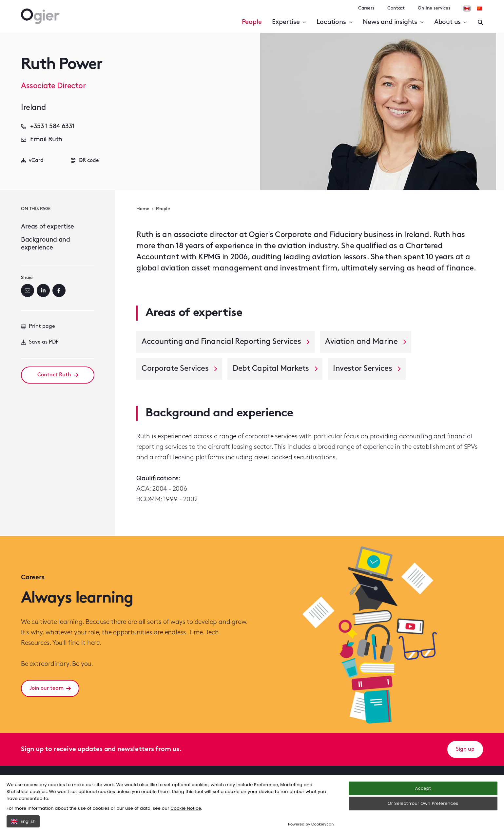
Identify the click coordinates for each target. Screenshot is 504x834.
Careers (366, 8)
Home (143, 209)
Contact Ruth (58, 375)
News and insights (393, 22)
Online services (434, 8)
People (252, 22)
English (23, 821)
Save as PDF (40, 342)
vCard (32, 161)
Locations (334, 22)
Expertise (289, 22)
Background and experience (45, 244)
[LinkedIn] (43, 290)
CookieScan (323, 824)
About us (451, 22)
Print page (38, 327)
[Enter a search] (480, 22)
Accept (423, 788)
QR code (85, 161)
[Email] (28, 290)
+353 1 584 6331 (48, 127)
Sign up (465, 749)
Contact (396, 8)
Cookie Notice (186, 808)
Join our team (50, 688)
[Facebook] (59, 290)
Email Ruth (42, 140)
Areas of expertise (48, 227)
